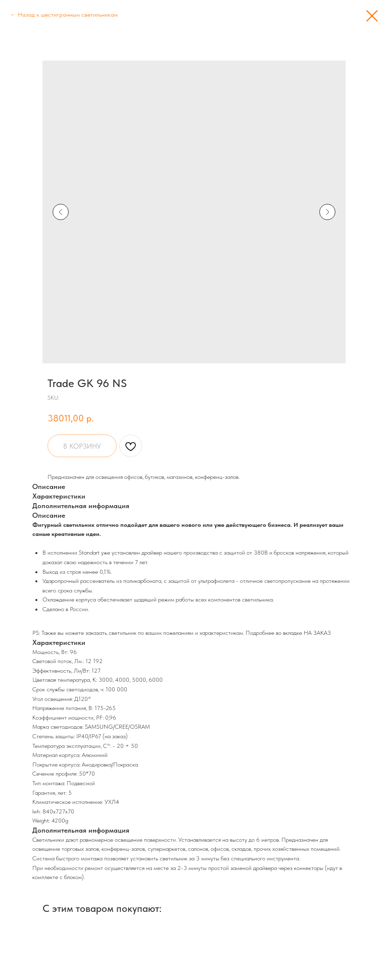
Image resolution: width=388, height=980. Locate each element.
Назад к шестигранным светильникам (68, 15)
